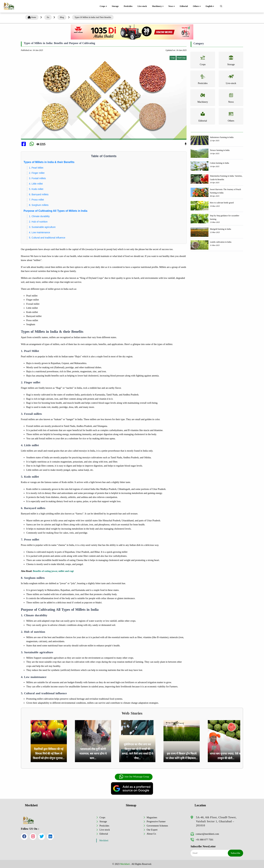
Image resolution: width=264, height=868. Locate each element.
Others (197, 6)
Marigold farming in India (220, 229)
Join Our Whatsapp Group (134, 777)
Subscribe (235, 853)
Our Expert (152, 830)
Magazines (152, 817)
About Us (151, 834)
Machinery (158, 6)
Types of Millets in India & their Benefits (49, 162)
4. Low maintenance (39, 232)
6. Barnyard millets (39, 194)
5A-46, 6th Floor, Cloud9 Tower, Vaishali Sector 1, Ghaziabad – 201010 (216, 821)
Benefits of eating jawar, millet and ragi (53, 571)
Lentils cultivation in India (221, 242)
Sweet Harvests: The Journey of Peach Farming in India (225, 191)
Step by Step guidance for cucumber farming (224, 217)
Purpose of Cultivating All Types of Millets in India (55, 211)
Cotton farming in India (219, 163)
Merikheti (104, 841)
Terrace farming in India (220, 150)
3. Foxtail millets (37, 178)
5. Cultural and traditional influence (47, 238)
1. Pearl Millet (36, 168)
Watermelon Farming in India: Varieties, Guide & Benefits (226, 178)
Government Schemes (157, 826)
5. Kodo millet (36, 189)
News (172, 6)
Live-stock (142, 6)
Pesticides (128, 6)
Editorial (184, 6)
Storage (115, 6)
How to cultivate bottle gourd (222, 203)
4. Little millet (36, 184)
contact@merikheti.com (205, 834)
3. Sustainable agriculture (42, 227)
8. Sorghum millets (39, 205)
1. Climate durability (39, 216)
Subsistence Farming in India (222, 137)
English (210, 6)
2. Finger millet (37, 173)
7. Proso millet (36, 200)
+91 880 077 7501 (202, 840)
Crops (103, 6)
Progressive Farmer (156, 821)
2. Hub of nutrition (38, 222)
